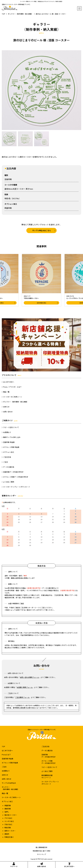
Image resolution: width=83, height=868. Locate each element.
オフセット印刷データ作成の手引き (16, 477)
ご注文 (5, 462)
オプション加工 (9, 452)
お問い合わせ (41, 865)
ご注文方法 (7, 457)
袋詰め (7, 834)
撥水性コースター (11, 815)
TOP (3, 14)
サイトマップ (41, 854)
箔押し (7, 812)
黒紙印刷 (8, 809)
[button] (4, 278)
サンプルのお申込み (9, 783)
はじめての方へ (69, 865)
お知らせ (6, 407)
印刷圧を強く (9, 837)
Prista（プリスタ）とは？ (12, 387)
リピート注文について (11, 427)
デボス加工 (8, 818)
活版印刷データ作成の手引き (13, 472)
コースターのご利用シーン (13, 397)
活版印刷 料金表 (9, 442)
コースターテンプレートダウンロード (16, 487)
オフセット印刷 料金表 (11, 447)
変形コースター (10, 831)
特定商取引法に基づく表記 (41, 851)
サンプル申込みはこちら (42, 230)
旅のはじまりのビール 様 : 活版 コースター (51, 14)
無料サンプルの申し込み (12, 437)
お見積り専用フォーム (25, 687)
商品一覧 (6, 392)
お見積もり (7, 432)
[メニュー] (79, 8)
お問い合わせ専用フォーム (29, 677)
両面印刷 (8, 208)
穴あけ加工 (8, 824)
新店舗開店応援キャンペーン (47, 776)
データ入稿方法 (9, 467)
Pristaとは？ (6, 755)
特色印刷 (8, 828)
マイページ (14, 865)
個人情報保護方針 (41, 847)
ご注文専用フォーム (22, 697)
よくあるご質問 (9, 482)
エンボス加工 (9, 821)
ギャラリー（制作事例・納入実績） (20, 14)
